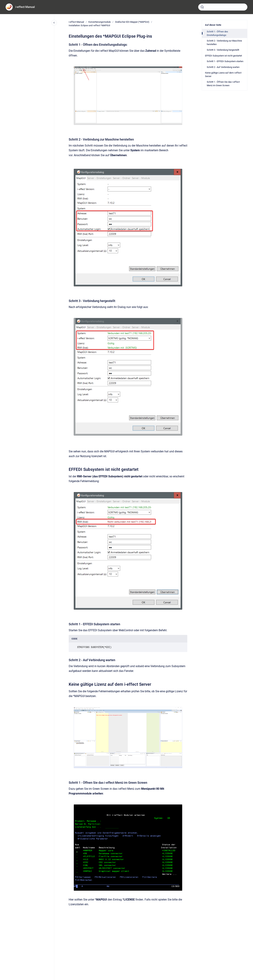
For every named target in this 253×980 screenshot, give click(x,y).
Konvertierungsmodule (100, 22)
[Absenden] (202, 7)
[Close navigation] (54, 23)
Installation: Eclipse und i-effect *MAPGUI (89, 25)
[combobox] (223, 7)
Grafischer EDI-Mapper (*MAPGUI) (132, 22)
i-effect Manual (25, 7)
